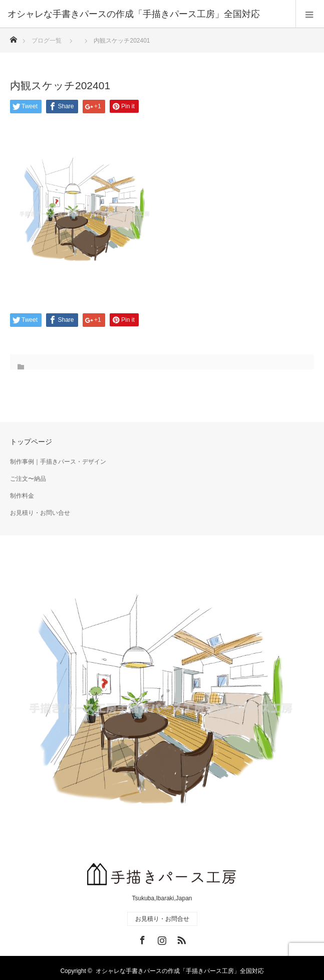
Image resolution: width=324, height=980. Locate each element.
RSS (180, 938)
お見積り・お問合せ (162, 919)
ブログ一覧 (47, 41)
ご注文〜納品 (28, 479)
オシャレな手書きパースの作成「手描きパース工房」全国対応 (180, 971)
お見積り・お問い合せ (40, 513)
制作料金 (22, 496)
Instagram (161, 938)
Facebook (141, 938)
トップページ (31, 442)
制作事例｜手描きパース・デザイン (58, 462)
